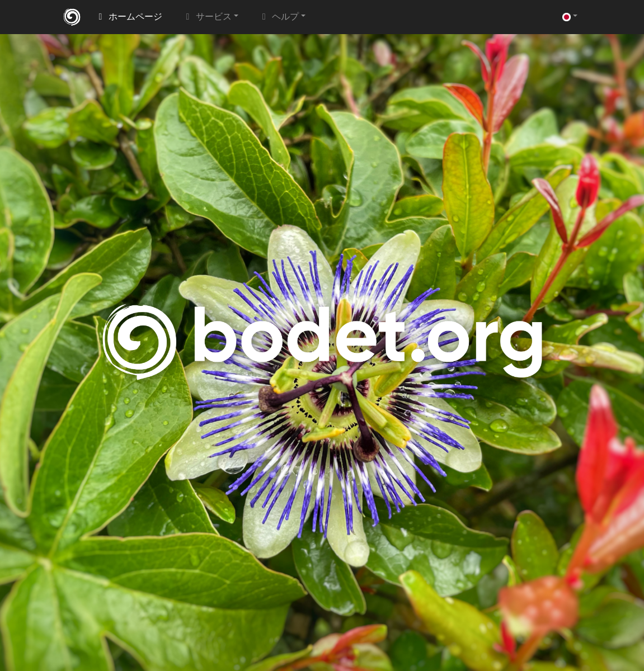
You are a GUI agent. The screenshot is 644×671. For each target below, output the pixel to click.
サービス (207, 17)
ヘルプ (279, 17)
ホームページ (129, 17)
